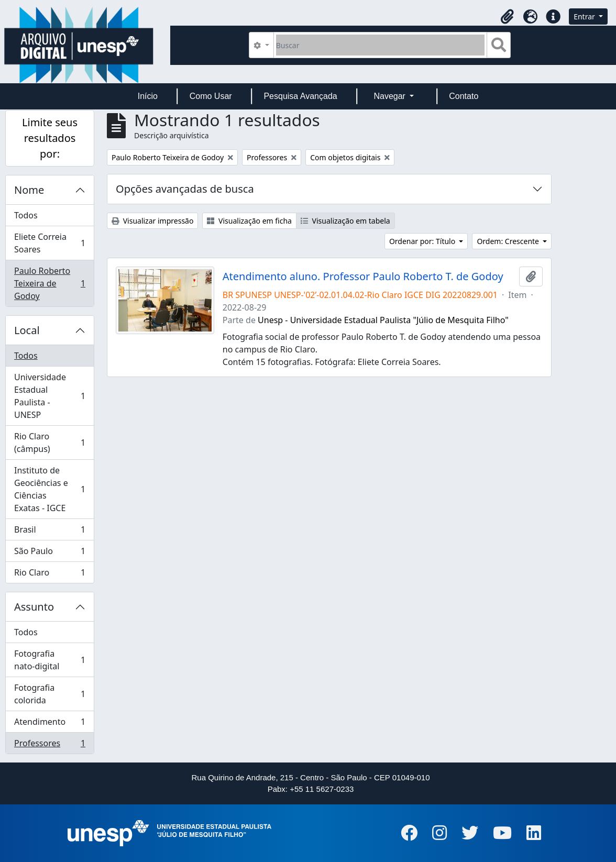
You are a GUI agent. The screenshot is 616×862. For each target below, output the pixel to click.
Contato (464, 96)
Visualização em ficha (249, 221)
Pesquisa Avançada (300, 96)
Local (27, 330)
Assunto (34, 607)
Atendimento (49, 724)
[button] (507, 17)
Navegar (390, 96)
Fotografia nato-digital (49, 660)
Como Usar (211, 96)
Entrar (585, 16)
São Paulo (49, 553)
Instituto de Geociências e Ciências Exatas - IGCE (49, 489)
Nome (29, 190)
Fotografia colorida (49, 694)
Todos (26, 215)
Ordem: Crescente (509, 241)
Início (148, 96)
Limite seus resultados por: (50, 138)
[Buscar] (381, 45)
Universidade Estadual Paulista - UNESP (49, 396)
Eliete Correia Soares (49, 243)
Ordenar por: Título (423, 241)
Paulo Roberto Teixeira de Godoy (49, 283)
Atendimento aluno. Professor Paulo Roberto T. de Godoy (363, 277)
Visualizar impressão (152, 221)
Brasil (49, 532)
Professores (49, 745)
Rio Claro (49, 574)
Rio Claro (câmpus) (49, 443)
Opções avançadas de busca (185, 189)
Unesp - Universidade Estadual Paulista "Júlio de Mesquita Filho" (383, 320)
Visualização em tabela (345, 221)
